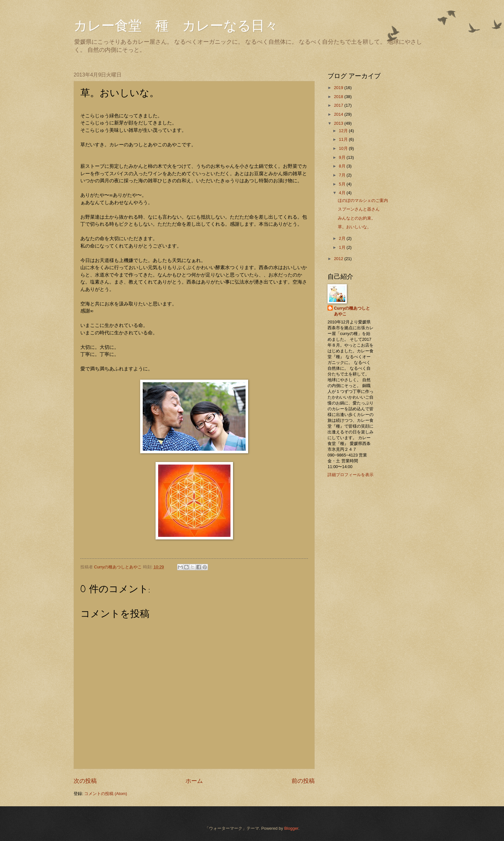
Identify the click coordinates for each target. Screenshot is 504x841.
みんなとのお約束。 (357, 218)
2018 (339, 97)
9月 (343, 157)
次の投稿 (85, 781)
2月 (343, 238)
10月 (344, 148)
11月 (344, 139)
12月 (344, 131)
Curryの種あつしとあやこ (352, 311)
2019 (339, 88)
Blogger (291, 828)
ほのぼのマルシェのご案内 (363, 200)
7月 (343, 175)
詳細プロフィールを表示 (351, 475)
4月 (343, 193)
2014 (339, 114)
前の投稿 (303, 781)
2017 (339, 105)
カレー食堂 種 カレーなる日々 (176, 26)
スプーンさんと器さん (359, 209)
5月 (343, 184)
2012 (339, 259)
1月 (343, 247)
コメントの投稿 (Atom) (106, 794)
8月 (343, 166)
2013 (339, 123)
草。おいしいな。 (355, 227)
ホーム (194, 781)
